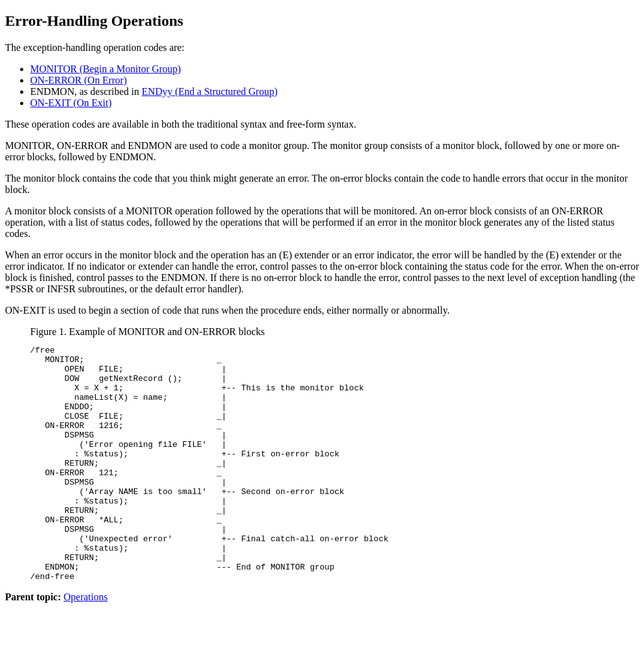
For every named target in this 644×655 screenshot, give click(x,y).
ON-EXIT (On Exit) (71, 103)
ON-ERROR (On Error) (79, 80)
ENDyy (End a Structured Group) (209, 91)
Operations (86, 644)
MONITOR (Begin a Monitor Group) (106, 69)
